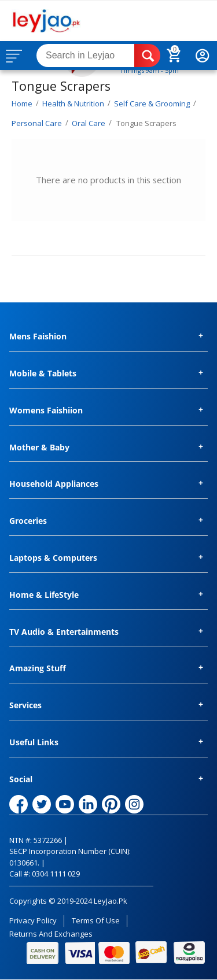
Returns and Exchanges (51, 934)
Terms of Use (96, 920)
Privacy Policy (33, 920)
